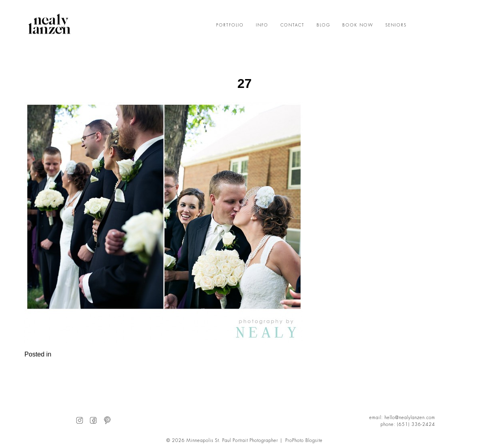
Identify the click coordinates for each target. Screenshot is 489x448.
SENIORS (396, 25)
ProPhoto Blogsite (304, 441)
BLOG (323, 25)
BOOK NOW (358, 25)
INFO (262, 25)
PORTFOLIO (230, 25)
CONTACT (293, 25)
